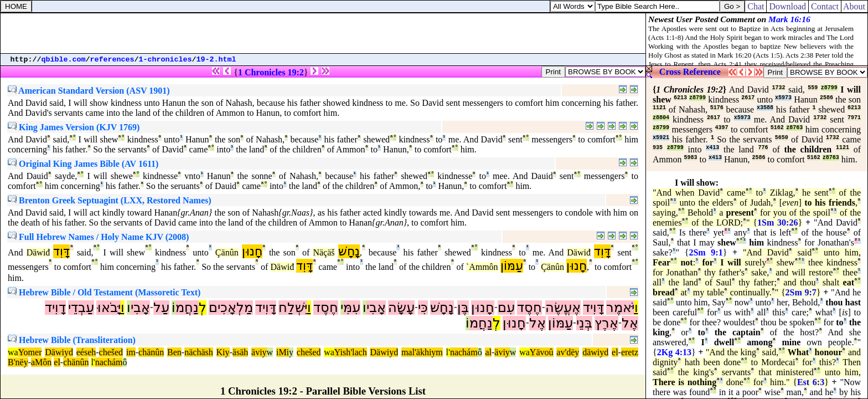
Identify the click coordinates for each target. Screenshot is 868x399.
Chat (756, 6)
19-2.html (216, 60)
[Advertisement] (323, 33)
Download (787, 6)
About (854, 6)
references (112, 60)
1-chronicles (166, 60)
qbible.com (64, 60)
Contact (825, 6)
